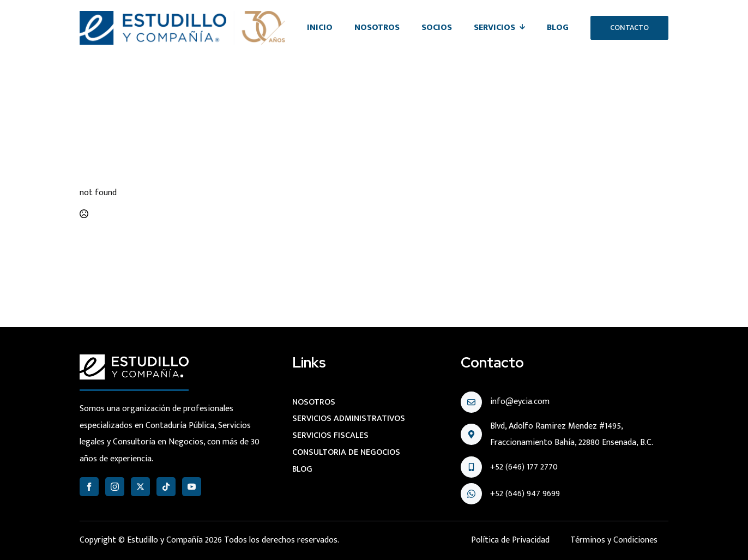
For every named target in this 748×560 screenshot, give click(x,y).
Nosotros (377, 28)
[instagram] (115, 487)
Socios (437, 28)
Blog (558, 28)
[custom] (166, 487)
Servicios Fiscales (330, 435)
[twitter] (140, 487)
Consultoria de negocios (346, 452)
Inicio (320, 28)
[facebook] (89, 487)
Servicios (494, 28)
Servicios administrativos (349, 419)
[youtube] (192, 487)
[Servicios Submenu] (526, 28)
